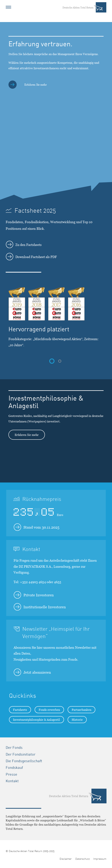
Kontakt (12, 781)
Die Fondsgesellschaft (24, 761)
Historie (77, 720)
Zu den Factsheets (24, 244)
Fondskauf (14, 768)
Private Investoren (34, 595)
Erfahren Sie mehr (27, 435)
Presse (11, 774)
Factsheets (20, 710)
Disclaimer (66, 859)
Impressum (100, 859)
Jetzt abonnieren (32, 672)
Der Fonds (14, 748)
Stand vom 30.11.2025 (37, 527)
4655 (58, 582)
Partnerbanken (81, 710)
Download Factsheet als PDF (31, 257)
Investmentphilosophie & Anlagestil (36, 720)
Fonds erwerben (49, 710)
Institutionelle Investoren (40, 607)
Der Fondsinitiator (21, 754)
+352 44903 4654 (33, 582)
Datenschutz (82, 859)
